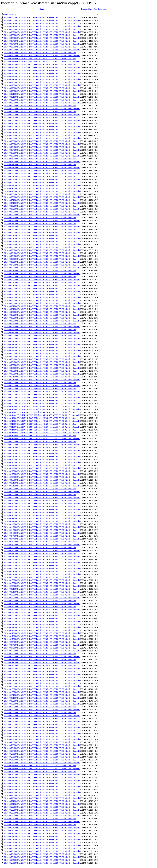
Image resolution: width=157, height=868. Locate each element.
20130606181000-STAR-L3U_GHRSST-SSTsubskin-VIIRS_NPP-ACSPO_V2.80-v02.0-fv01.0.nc (40, 660)
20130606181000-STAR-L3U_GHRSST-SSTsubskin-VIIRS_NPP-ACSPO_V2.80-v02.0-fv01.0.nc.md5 (42, 663)
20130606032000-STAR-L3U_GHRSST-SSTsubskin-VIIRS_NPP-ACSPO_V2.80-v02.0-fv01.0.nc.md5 (42, 138)
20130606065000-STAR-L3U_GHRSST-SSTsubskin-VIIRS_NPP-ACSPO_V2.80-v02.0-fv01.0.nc (40, 259)
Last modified (87, 9)
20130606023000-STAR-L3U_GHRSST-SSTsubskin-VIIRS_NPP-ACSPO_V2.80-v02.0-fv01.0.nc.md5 (42, 109)
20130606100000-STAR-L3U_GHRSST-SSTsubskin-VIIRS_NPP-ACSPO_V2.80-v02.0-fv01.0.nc (40, 371)
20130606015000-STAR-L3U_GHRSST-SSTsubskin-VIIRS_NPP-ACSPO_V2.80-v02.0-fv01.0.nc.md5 (42, 85)
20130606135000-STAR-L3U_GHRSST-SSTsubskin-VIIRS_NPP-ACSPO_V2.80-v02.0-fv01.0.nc (40, 506)
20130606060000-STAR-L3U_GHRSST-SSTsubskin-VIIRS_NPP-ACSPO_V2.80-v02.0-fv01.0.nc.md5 (42, 232)
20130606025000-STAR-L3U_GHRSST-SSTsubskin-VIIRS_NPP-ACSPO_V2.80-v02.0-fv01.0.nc (40, 118)
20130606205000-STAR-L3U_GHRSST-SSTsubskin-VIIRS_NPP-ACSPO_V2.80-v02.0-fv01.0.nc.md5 (42, 757)
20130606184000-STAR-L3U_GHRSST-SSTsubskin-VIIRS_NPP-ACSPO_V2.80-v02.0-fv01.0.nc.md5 (42, 680)
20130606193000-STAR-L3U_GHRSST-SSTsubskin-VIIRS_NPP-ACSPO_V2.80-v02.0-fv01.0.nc (40, 707)
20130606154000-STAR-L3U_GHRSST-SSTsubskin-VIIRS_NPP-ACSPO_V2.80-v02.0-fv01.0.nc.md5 (42, 574)
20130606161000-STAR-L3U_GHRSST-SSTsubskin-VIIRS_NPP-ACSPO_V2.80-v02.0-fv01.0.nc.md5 (42, 592)
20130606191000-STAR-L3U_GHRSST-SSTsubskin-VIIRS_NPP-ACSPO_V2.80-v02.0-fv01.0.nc (40, 695)
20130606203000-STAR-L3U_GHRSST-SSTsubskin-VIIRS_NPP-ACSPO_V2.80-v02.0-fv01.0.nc (40, 742)
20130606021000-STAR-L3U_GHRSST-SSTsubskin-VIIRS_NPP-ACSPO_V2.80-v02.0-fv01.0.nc (40, 94)
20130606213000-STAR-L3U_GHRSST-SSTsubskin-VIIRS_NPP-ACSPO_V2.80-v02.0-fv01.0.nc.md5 (42, 780)
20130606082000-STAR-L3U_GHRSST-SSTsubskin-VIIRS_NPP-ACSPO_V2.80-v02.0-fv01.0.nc (40, 312)
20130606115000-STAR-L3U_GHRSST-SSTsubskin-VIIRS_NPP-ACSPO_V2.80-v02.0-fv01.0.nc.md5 (42, 439)
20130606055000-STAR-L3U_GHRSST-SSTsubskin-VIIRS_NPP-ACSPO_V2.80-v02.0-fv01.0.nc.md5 (42, 227)
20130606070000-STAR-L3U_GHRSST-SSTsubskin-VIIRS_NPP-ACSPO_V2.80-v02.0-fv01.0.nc (40, 265)
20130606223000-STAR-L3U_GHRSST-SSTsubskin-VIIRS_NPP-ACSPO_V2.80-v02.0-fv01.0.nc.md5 (42, 816)
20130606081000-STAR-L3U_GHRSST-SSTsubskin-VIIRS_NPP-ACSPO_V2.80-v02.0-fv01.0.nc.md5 (42, 309)
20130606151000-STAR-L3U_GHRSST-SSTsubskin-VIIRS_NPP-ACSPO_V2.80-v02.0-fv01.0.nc (40, 554)
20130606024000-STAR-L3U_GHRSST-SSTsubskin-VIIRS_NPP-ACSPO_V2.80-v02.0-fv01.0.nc (40, 112)
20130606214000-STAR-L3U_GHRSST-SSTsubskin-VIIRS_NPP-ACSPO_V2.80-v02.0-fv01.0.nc (40, 783)
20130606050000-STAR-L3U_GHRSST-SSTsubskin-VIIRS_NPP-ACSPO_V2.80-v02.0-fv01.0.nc (40, 194)
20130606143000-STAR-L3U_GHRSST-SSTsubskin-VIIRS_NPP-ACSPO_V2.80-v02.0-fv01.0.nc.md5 (42, 533)
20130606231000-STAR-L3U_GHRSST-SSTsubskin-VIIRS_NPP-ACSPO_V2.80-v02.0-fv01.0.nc (40, 836)
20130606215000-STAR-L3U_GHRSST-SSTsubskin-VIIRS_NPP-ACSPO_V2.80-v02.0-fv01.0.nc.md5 (42, 792)
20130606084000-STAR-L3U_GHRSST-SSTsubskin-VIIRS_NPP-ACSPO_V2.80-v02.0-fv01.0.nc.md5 (42, 327)
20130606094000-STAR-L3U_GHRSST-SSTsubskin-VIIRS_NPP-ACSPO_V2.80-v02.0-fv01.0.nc (40, 359)
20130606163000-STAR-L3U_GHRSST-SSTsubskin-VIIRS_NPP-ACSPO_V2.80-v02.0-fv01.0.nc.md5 (42, 604)
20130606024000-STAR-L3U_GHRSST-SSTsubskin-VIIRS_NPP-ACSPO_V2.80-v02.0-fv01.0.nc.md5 (42, 115)
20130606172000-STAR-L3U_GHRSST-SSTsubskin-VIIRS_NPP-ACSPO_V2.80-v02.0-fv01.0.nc (40, 630)
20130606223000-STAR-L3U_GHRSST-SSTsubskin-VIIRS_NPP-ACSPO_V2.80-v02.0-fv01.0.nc (40, 813)
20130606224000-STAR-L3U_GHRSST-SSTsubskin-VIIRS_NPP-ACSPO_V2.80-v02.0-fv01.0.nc (40, 819)
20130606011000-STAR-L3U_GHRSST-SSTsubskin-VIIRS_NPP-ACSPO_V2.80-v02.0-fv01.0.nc (40, 59)
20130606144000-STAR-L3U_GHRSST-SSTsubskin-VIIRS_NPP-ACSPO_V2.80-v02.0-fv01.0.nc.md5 (42, 539)
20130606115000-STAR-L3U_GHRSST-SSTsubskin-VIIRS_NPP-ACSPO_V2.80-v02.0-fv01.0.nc (40, 436)
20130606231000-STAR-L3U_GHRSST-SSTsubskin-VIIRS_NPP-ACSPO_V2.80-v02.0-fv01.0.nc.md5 (42, 839)
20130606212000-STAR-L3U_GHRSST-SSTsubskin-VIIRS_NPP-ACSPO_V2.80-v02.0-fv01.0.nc (40, 772)
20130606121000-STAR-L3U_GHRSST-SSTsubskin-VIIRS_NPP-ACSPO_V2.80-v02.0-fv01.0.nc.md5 (42, 450)
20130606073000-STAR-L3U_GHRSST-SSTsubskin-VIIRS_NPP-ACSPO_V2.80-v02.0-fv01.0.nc (40, 283)
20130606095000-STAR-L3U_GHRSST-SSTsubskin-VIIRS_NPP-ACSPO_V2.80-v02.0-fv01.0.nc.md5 (42, 368)
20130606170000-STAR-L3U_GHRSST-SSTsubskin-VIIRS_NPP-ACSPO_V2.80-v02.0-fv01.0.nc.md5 (42, 621)
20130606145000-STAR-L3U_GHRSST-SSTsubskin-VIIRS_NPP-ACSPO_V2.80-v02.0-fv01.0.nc (40, 542)
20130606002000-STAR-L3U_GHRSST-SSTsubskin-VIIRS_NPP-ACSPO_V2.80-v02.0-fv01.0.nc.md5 (42, 32)
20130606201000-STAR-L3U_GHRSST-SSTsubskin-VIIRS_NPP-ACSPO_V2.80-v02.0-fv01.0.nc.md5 (42, 733)
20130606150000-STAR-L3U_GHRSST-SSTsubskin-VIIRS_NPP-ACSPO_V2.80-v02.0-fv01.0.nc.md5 (42, 551)
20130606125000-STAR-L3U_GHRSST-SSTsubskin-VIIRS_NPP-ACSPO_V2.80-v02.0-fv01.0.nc (40, 471)
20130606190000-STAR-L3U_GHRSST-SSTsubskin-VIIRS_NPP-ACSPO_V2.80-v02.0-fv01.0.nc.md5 (42, 692)
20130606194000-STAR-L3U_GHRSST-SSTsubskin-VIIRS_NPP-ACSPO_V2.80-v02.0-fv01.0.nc (40, 713)
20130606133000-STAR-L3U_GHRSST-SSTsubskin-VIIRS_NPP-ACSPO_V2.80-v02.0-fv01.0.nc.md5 (42, 498)
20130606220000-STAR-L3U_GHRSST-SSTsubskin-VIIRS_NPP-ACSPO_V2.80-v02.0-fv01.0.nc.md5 (42, 798)
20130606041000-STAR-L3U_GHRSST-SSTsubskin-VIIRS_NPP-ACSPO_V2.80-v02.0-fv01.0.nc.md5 (42, 168)
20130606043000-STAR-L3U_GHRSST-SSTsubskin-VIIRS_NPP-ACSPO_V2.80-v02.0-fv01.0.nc (40, 176)
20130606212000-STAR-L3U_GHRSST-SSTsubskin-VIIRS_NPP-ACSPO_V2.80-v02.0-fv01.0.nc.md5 (42, 775)
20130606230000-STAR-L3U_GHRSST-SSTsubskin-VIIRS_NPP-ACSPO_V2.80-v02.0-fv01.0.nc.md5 (42, 833)
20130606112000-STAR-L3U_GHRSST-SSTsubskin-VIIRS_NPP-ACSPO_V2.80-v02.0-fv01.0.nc (40, 418)
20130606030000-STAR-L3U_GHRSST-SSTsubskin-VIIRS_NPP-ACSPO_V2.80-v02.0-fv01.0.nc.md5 (42, 126)
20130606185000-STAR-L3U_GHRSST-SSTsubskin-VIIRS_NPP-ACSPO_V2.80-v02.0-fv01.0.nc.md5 (42, 686)
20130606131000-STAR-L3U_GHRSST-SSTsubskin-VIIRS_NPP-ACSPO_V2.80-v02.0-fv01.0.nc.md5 (42, 486)
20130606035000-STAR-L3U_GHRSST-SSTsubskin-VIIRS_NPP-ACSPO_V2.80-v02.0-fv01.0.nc (40, 153)
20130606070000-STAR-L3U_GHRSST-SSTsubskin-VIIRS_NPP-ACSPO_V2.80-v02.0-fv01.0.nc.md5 (42, 268)
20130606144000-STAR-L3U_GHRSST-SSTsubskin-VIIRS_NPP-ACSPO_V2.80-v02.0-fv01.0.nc (40, 536)
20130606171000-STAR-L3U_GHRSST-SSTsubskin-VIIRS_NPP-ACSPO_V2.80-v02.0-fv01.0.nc (40, 624)
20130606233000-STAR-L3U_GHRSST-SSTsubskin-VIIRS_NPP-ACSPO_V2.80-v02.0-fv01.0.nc (40, 848)
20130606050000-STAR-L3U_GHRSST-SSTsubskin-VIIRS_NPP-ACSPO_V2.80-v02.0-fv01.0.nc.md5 (42, 197)
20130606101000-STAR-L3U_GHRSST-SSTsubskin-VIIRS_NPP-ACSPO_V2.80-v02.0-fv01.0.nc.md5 (42, 380)
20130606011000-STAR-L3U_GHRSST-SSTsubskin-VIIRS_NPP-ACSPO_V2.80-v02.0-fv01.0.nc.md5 (42, 62)
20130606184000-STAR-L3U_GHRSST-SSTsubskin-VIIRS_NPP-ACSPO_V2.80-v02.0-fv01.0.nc (40, 677)
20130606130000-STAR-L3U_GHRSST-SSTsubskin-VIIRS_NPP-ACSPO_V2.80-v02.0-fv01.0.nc (40, 477)
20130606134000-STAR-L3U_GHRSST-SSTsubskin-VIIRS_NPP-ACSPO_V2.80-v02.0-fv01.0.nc (40, 501)
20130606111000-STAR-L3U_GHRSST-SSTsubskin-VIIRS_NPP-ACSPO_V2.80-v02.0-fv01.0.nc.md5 (42, 415)
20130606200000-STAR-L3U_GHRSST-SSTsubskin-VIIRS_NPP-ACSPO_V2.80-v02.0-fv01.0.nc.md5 (42, 727)
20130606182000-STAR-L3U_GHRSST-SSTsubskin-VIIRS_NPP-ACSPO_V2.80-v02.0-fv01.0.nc (40, 666)
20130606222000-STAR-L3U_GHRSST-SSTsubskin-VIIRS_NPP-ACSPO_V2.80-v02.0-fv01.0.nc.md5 (42, 810)
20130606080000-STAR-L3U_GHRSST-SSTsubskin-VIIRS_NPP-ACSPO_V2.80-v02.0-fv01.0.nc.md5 (42, 303)
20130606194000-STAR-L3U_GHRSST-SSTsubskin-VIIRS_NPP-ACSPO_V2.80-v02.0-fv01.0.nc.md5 (42, 716)
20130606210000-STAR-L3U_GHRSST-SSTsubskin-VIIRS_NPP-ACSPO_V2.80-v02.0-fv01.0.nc (40, 760)
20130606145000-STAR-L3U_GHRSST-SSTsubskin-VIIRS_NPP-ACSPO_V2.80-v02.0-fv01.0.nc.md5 (42, 545)
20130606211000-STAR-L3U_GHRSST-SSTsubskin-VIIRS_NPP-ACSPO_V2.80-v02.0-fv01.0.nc (40, 766)
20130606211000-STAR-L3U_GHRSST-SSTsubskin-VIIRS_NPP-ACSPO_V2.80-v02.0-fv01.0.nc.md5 (42, 769)
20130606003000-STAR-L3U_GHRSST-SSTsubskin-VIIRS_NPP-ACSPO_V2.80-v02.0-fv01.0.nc (40, 35)
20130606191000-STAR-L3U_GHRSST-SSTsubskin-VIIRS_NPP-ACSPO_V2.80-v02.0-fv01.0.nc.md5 (42, 698)
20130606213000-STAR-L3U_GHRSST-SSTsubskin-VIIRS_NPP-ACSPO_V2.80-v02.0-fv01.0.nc (40, 778)
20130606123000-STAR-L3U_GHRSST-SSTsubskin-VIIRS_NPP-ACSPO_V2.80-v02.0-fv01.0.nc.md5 (42, 462)
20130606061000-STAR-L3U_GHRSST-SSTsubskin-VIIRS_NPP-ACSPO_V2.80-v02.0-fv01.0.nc (40, 235)
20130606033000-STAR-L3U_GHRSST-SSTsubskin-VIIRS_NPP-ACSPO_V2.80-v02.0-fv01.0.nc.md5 (42, 144)
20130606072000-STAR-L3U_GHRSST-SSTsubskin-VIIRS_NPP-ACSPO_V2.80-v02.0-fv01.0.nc (40, 277)
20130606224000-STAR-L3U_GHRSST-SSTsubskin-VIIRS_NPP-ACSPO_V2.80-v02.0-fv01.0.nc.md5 (42, 822)
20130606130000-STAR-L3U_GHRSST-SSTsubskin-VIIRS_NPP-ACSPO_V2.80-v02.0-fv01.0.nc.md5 (42, 480)
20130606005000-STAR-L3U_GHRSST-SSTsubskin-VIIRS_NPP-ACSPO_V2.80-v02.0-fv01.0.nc (40, 47)
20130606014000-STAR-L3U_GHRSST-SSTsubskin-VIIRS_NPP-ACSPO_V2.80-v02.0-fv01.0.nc (40, 76)
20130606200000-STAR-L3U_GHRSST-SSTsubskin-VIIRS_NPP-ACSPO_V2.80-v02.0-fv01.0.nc (40, 724)
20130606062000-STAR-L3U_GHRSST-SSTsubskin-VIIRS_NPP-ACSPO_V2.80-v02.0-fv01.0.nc (40, 241)
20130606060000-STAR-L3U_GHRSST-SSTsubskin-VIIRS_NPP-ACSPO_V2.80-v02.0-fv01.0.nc (40, 230)
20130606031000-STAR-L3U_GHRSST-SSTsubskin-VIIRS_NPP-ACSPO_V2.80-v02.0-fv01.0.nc (40, 129)
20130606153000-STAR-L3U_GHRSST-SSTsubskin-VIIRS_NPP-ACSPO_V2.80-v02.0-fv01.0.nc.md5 (42, 568)
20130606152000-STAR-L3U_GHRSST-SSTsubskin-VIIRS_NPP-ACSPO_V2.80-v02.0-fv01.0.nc (40, 559)
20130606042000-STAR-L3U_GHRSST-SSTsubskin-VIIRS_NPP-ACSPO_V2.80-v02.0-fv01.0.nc (40, 171)
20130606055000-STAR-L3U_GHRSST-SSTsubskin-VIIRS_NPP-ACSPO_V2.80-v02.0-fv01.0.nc (40, 224)
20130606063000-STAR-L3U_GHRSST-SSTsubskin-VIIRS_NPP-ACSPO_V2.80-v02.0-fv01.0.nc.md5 (42, 250)
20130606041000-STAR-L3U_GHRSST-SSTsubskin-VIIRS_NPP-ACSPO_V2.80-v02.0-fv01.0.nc (40, 165)
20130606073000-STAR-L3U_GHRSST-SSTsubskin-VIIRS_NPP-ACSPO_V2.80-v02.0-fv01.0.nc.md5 (42, 285)
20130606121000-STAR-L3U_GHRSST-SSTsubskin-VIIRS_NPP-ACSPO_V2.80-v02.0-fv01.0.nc (40, 448)
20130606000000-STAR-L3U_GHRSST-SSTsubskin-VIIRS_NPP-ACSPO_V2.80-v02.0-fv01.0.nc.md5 (42, 20)
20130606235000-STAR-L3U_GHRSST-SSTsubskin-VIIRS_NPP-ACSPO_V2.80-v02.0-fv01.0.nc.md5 (42, 863)
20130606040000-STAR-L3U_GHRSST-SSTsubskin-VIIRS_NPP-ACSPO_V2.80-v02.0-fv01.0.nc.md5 (42, 162)
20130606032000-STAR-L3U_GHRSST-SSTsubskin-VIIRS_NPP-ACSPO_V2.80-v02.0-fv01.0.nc (40, 135)
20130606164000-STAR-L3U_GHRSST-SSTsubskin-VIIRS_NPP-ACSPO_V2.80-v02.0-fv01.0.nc (40, 607)
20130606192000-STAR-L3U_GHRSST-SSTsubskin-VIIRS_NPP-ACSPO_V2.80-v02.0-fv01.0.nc (40, 701)
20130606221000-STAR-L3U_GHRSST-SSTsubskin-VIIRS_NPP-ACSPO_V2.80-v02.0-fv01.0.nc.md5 (42, 804)
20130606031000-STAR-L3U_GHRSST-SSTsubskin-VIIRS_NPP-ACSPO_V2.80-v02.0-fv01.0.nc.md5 (42, 132)
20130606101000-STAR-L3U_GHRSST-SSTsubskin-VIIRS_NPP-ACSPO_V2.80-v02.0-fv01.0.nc (40, 377)
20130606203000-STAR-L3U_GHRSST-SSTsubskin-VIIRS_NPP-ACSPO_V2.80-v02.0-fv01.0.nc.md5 (42, 745)
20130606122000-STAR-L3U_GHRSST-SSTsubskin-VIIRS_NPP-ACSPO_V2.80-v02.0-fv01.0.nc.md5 (42, 456)
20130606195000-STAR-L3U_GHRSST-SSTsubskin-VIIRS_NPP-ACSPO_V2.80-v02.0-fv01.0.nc (40, 719)
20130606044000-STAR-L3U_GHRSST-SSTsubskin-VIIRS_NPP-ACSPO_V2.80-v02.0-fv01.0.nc (40, 182)
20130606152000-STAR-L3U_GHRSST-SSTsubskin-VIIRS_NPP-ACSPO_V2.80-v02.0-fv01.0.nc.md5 (42, 562)
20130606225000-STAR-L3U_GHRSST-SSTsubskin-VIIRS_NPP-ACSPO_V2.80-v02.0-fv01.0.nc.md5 (42, 828)
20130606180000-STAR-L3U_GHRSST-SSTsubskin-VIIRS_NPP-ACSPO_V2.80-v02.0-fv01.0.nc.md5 (42, 657)
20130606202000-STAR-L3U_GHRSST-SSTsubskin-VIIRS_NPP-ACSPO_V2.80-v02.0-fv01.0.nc (40, 736)
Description (102, 9)
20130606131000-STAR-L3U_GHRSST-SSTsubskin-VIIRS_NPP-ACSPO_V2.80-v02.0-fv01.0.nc (40, 483)
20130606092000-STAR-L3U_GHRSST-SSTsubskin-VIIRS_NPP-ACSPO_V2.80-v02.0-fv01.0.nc (40, 347)
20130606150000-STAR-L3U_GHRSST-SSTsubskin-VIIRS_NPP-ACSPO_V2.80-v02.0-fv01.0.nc (40, 548)
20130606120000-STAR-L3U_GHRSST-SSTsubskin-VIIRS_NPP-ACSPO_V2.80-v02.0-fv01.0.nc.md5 (42, 445)
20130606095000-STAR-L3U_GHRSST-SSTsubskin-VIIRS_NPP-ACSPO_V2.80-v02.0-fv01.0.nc (40, 365)
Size (96, 9)
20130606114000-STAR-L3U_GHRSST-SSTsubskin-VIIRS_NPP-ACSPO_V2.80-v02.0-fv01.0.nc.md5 (42, 433)
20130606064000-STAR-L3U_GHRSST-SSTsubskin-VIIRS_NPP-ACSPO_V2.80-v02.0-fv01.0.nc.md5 (42, 256)
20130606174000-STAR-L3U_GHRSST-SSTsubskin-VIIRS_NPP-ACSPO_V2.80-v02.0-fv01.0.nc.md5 (42, 645)
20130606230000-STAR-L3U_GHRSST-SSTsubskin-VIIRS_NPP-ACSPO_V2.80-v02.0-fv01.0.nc (40, 831)
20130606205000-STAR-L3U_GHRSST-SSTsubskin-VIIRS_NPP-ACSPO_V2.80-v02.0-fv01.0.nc (40, 754)
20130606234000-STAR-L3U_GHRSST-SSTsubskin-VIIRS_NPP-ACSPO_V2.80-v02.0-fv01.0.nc (40, 854)
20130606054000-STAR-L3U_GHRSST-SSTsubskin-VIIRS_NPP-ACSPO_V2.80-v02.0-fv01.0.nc (40, 218)
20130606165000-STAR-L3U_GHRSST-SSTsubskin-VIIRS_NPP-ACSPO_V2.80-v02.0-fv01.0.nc (40, 613)
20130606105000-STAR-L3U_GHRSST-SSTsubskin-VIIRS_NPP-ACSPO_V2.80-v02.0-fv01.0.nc (40, 400)
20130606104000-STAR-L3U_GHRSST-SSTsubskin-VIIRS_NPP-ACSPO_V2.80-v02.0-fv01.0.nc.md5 (42, 397)
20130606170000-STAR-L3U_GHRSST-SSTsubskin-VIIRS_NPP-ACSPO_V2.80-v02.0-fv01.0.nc (40, 618)
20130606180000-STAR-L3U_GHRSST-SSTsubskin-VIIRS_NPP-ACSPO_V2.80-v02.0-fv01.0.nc (40, 654)
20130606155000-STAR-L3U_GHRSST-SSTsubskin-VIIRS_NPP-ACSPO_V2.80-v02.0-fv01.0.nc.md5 (42, 580)
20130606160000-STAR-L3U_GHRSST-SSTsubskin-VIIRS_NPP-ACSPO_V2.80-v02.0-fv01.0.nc (40, 583)
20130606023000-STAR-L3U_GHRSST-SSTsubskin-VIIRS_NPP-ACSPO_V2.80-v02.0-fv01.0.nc (40, 106)
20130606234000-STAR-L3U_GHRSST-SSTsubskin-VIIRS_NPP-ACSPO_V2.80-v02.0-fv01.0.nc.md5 (42, 857)
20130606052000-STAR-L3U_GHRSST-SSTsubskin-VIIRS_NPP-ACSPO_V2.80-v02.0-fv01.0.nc (40, 206)
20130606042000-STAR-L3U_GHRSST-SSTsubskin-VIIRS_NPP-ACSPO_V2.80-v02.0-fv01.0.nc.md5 (42, 174)
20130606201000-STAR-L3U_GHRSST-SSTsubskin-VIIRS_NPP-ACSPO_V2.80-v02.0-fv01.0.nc (40, 730)
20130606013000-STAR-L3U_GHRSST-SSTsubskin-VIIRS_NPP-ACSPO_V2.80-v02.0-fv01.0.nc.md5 (42, 73)
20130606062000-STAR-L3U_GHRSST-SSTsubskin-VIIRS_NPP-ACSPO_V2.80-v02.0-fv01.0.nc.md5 (42, 244)
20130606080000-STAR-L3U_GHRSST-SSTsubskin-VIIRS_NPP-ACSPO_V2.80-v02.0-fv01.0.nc (40, 300)
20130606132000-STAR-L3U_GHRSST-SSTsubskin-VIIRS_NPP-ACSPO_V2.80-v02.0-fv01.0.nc (40, 489)
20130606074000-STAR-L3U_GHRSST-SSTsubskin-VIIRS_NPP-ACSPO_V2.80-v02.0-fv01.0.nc (40, 288)
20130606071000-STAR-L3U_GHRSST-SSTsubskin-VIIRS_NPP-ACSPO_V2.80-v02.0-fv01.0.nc (40, 271)
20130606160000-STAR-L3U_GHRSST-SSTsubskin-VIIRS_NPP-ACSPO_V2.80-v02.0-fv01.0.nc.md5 (42, 586)
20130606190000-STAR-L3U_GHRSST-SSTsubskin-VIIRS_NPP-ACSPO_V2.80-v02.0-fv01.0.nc (40, 689)
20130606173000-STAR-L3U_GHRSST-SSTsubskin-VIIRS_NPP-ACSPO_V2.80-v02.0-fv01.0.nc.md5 (42, 639)
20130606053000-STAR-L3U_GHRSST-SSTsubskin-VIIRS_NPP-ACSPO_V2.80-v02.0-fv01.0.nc (40, 212)
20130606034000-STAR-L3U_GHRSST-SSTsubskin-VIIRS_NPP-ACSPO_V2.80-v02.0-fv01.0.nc (40, 147)
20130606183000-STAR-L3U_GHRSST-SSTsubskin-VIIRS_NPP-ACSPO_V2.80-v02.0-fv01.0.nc (40, 671)
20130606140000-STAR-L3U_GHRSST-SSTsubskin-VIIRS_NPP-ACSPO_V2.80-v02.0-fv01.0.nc (40, 512)
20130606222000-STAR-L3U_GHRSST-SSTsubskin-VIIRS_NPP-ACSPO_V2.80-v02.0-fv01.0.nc (40, 807)
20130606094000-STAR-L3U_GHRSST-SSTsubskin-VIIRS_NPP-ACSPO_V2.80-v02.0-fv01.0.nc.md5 (42, 362)
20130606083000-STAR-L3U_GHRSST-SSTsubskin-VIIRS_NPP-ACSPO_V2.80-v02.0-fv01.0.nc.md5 (42, 321)
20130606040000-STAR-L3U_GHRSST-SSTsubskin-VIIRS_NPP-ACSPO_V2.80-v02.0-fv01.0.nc (40, 159)
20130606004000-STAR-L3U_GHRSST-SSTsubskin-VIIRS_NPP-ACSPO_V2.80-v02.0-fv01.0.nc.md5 (42, 44)
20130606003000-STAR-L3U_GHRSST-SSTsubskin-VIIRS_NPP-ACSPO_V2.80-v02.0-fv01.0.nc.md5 (42, 38)
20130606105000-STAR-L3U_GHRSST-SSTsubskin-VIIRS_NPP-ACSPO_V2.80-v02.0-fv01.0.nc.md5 (42, 403)
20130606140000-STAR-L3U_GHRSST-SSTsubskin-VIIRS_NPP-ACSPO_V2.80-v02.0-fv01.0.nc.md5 (42, 515)
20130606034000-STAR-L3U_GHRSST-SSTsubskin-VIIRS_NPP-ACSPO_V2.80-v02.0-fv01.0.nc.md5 (42, 150)
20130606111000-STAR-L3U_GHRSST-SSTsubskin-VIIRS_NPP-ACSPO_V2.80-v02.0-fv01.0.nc (40, 412)
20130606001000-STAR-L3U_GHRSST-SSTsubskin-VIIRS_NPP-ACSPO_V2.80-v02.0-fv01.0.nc (40, 23)
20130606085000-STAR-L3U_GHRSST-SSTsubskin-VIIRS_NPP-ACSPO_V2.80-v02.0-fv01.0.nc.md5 (42, 333)
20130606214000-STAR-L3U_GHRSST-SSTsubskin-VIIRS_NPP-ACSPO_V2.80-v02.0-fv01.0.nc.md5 (42, 786)
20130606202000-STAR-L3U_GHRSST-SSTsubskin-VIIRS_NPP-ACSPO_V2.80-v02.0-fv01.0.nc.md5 (42, 739)
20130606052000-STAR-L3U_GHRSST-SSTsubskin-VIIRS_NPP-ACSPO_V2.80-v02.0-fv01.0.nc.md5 (42, 209)
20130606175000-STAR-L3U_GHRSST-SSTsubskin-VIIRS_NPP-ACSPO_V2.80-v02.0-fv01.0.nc (40, 648)
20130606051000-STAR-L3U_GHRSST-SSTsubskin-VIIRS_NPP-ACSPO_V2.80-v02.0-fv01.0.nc (40, 200)
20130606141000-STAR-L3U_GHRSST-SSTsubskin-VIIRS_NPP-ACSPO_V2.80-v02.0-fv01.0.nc (40, 518)
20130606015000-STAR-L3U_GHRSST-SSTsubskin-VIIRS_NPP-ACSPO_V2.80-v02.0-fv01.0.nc (40, 82)
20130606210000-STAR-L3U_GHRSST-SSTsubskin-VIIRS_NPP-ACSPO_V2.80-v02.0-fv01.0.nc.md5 (42, 763)
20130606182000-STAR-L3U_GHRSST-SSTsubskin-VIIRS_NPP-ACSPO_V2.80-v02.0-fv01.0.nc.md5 (42, 669)
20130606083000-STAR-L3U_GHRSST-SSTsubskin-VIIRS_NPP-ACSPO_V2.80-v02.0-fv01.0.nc (40, 318)
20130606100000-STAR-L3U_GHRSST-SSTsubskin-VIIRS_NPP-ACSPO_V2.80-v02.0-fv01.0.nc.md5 (42, 374)
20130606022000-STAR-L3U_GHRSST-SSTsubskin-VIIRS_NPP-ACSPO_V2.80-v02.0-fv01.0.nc (40, 100)
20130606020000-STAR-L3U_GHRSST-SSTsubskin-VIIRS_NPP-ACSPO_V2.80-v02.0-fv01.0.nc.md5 (42, 91)
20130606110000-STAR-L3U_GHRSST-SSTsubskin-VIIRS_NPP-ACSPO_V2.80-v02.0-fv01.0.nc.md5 (42, 409)
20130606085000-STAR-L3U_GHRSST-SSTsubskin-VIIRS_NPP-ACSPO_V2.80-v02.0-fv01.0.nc (40, 330)
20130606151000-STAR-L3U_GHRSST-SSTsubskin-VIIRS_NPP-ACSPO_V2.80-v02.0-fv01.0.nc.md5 (42, 557)
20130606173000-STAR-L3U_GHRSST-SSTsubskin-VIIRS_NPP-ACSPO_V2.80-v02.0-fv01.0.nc (40, 636)
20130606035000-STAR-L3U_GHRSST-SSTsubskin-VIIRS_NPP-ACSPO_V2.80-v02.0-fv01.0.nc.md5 (42, 156)
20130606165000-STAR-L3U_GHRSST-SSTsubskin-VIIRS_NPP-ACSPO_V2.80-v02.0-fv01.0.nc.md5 (42, 615)
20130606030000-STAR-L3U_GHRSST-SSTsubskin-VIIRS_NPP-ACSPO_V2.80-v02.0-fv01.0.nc (40, 123)
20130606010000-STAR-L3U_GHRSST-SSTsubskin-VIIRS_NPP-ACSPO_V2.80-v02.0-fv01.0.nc (40, 53)
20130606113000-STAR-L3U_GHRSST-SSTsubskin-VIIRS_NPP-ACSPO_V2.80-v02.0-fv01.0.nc (40, 424)
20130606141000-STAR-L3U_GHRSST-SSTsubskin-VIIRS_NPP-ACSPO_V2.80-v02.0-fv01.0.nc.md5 (42, 521)
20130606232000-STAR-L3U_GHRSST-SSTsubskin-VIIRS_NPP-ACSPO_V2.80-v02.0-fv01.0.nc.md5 (42, 845)
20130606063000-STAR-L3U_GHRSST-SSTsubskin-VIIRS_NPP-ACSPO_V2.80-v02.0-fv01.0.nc (40, 247)
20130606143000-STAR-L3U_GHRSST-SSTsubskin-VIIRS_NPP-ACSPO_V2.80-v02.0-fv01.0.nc (40, 530)
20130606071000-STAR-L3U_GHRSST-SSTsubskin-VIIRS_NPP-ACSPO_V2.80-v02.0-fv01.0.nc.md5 (42, 274)
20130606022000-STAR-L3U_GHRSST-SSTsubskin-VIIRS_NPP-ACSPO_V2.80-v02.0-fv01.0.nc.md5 (42, 103)
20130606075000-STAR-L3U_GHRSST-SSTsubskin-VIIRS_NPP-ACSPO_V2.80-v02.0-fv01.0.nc (40, 294)
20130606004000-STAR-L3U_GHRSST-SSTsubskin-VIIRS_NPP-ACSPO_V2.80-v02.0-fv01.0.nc (40, 41)
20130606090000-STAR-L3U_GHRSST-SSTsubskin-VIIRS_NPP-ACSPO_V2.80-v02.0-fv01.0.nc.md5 (42, 339)
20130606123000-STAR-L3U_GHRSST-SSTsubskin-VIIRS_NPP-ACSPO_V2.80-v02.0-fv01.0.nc (40, 459)
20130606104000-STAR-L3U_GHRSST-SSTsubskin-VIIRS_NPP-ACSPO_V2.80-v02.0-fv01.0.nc (40, 395)
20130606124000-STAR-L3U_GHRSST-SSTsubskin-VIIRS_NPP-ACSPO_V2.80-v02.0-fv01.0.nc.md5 (42, 468)
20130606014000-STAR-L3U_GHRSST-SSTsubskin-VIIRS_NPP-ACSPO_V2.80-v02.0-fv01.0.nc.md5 (42, 79)
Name (42, 9)
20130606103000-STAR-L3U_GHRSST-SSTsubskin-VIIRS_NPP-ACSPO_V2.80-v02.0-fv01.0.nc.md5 (42, 392)
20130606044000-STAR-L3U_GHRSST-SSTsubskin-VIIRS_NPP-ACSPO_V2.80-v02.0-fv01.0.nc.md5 (42, 185)
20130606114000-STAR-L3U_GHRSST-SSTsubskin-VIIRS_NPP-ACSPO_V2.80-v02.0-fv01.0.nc (40, 430)
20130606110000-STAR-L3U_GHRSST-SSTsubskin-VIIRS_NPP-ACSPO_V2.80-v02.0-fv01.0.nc (40, 406)
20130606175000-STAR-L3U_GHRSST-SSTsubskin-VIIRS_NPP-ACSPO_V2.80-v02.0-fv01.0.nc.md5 (42, 651)
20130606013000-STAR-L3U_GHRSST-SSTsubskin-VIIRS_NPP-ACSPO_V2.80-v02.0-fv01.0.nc (40, 70)
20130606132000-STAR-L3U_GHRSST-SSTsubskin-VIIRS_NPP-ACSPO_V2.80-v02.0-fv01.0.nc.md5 (42, 492)
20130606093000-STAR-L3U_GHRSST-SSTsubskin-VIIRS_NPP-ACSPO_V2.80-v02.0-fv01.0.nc (40, 353)
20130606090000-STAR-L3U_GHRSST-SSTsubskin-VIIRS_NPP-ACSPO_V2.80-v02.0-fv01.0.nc (40, 336)
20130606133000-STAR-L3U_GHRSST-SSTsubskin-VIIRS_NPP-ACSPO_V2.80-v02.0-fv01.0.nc (40, 495)
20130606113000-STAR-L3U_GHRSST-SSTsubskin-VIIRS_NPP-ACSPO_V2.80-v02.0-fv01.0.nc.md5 (42, 427)
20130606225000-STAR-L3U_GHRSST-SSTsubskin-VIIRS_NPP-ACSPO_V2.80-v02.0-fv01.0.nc (40, 825)
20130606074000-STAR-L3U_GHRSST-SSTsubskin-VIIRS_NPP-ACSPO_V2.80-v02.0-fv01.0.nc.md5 (42, 291)
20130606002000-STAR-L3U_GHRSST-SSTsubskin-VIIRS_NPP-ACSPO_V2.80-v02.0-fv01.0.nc (40, 29)
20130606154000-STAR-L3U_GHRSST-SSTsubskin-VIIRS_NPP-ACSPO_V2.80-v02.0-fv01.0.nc (40, 571)
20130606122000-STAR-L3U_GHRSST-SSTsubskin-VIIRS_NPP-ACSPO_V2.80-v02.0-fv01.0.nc (40, 453)
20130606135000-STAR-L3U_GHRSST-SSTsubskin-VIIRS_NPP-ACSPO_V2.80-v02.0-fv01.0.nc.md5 (42, 509)
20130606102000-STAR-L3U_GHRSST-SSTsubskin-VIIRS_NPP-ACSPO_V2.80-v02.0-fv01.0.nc (40, 383)
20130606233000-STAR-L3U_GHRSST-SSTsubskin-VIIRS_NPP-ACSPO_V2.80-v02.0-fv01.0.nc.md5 (42, 851)
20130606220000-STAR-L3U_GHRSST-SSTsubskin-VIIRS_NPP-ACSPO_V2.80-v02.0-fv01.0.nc (40, 795)
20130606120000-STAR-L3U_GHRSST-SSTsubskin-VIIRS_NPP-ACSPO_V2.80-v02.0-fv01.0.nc (40, 442)
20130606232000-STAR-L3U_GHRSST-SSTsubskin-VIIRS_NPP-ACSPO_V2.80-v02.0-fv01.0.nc (40, 842)
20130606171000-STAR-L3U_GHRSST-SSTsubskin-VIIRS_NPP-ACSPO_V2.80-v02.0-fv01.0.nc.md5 (42, 627)
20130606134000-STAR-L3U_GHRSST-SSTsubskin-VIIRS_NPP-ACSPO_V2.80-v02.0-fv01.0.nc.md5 (42, 504)
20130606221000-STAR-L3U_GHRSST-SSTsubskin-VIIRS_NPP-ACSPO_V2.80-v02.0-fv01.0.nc (40, 801)
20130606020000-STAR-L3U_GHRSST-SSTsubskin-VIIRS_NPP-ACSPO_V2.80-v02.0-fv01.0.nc (40, 88)
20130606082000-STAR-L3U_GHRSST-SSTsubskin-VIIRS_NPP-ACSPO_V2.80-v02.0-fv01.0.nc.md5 (42, 315)
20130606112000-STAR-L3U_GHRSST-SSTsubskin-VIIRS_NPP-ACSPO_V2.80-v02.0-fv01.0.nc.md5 (42, 421)
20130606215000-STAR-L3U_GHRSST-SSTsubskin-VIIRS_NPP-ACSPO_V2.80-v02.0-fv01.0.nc (40, 789)
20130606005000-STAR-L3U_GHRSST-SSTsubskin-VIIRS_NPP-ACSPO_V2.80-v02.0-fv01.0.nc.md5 (42, 50)
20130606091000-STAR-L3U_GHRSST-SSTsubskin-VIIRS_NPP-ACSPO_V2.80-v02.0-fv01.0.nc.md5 (42, 344)
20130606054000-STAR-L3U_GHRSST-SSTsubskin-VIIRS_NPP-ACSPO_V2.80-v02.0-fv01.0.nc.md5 (42, 221)
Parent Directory (10, 14)
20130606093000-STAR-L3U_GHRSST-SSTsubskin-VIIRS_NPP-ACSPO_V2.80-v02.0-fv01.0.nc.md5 (42, 356)
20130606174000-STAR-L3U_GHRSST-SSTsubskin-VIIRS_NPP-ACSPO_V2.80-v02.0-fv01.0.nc (40, 642)
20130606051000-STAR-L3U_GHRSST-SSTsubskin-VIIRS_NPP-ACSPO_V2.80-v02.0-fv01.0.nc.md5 (42, 203)
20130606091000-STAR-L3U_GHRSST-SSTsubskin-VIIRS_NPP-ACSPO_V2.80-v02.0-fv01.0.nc (40, 341)
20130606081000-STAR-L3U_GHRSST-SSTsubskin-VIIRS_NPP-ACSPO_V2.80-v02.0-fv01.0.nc (40, 306)
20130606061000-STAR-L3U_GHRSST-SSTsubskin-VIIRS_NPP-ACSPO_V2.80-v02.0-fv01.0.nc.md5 (42, 238)
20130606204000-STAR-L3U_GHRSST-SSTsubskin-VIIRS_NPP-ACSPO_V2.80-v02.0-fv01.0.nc (40, 748)
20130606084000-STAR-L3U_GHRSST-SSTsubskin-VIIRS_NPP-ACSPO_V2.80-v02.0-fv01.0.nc (40, 324)
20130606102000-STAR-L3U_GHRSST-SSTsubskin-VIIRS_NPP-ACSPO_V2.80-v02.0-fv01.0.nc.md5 (42, 386)
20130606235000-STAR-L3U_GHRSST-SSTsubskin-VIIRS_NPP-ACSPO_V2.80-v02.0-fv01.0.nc (40, 860)
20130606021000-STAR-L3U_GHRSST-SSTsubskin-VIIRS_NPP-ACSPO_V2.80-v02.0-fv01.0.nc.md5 (42, 97)
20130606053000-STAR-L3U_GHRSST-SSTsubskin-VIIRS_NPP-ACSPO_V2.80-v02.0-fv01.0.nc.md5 (42, 215)
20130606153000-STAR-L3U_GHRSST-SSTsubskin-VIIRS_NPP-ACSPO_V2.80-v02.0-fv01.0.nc (40, 565)
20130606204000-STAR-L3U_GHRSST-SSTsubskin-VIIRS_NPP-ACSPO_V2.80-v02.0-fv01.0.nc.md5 (42, 751)
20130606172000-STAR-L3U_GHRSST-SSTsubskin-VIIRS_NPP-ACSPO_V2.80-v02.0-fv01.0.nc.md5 (42, 633)
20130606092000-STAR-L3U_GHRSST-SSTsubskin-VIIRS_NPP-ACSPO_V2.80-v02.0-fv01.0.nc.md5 (42, 350)
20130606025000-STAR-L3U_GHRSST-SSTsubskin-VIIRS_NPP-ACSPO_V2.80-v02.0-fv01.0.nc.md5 (42, 121)
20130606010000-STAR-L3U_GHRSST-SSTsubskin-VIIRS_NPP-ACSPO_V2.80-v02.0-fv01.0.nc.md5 (42, 56)
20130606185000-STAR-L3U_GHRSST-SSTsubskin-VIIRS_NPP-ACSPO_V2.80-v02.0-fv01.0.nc (40, 683)
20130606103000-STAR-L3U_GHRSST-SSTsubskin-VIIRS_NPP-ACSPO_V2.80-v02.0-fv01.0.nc (40, 389)
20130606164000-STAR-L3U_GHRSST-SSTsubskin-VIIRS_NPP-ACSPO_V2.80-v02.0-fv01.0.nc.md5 (42, 610)
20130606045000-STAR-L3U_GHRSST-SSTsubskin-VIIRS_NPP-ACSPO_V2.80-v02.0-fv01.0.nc (40, 188)
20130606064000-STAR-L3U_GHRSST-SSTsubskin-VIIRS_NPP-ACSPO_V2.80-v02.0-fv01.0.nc (40, 253)
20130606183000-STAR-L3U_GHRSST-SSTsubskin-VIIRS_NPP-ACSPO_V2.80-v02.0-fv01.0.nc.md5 (42, 674)
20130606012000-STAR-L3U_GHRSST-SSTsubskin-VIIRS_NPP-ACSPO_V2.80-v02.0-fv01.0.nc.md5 (42, 67)
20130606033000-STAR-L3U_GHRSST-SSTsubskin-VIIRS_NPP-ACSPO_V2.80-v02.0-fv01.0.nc (40, 141)
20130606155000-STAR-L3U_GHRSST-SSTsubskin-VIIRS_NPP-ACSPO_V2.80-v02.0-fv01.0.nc (40, 577)
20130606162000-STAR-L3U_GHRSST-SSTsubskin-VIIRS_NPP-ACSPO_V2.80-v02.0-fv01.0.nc (40, 595)
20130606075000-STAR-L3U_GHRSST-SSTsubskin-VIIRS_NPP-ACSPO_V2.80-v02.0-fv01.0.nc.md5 (42, 297)
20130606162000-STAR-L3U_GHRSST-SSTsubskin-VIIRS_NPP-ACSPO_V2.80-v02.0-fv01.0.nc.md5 (42, 598)
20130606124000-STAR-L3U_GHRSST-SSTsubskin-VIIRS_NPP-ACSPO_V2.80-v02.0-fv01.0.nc (40, 465)
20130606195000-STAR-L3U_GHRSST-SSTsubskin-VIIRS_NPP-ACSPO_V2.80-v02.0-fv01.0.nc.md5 (42, 722)
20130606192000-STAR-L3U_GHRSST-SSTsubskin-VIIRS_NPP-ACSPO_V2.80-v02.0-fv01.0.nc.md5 (42, 704)
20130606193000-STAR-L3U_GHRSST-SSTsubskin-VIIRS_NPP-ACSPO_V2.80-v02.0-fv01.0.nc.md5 (42, 710)
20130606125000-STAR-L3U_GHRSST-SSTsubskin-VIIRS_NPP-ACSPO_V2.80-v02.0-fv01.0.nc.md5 (42, 474)
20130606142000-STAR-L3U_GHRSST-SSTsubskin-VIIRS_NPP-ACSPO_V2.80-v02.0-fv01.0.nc (40, 524)
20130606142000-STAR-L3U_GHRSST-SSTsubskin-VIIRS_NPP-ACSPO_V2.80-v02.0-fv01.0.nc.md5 (42, 527)
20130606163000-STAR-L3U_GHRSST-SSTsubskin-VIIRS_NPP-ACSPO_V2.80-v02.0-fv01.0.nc (40, 601)
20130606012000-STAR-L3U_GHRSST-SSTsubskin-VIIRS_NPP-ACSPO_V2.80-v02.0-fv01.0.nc (40, 65)
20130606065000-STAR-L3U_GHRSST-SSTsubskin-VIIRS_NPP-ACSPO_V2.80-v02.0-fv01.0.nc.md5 (42, 262)
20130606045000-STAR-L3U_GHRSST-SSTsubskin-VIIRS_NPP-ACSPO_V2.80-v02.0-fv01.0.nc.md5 (42, 191)
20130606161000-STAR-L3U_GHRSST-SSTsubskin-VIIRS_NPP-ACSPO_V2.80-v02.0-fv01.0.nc (40, 589)
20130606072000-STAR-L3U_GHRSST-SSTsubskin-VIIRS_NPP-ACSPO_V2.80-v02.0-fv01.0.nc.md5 (42, 280)
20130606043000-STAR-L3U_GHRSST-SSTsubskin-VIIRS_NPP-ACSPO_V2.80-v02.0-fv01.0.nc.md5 (42, 179)
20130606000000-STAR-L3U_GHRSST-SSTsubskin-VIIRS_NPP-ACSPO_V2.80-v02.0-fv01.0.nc (40, 17)
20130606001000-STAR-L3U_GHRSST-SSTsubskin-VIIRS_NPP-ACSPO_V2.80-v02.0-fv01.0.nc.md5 (42, 26)
